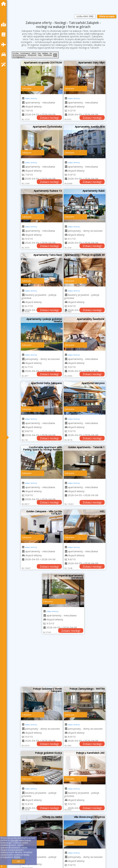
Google (14, 840)
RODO (17, 857)
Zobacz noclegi (49, 118)
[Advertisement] (63, 662)
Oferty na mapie (107, 16)
